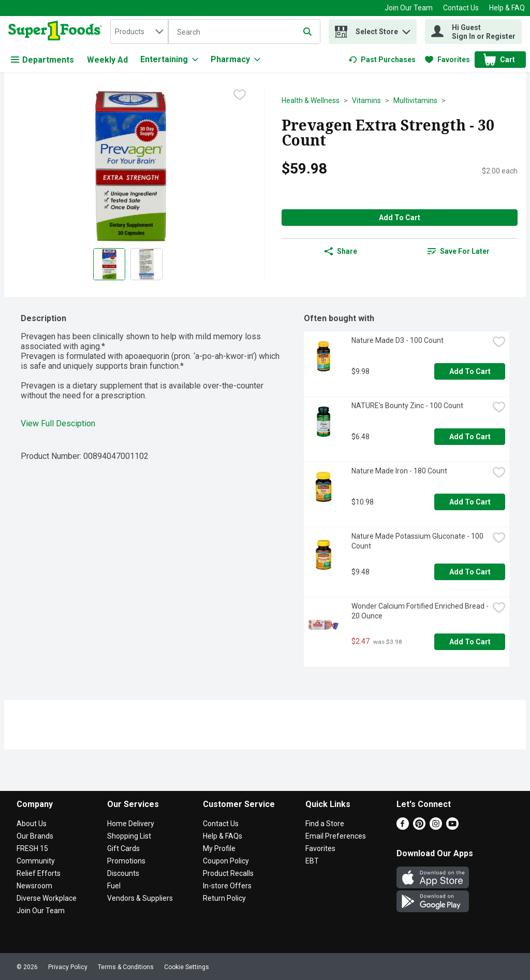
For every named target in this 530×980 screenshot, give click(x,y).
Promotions (126, 861)
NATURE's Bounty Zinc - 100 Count (407, 406)
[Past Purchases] (382, 60)
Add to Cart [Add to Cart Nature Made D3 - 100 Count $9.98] (470, 371)
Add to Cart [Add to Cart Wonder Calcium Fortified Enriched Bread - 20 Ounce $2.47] (470, 642)
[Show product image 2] (146, 264)
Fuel (114, 886)
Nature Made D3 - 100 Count (397, 340)
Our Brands (35, 836)
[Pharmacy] (235, 60)
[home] (57, 32)
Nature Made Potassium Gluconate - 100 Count (418, 541)
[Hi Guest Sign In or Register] (473, 32)
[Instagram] (436, 827)
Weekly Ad (107, 60)
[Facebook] (403, 827)
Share (341, 251)
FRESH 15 (32, 848)
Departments (42, 60)
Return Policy (224, 898)
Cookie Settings (187, 967)
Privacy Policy (68, 967)
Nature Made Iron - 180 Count (399, 471)
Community (36, 861)
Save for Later (459, 251)
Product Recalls (228, 873)
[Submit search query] (307, 32)
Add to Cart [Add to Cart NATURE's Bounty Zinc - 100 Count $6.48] (470, 437)
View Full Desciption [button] (58, 423)
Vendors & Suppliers (140, 898)
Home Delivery (131, 824)
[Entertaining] (169, 60)
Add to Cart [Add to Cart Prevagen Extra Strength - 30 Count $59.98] (400, 218)
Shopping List (129, 836)
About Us (32, 824)
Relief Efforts (39, 873)
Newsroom (34, 886)
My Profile (219, 848)
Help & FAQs (223, 836)
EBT (312, 861)
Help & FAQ (507, 8)
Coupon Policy (226, 861)
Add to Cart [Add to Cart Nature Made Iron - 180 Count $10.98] (470, 502)
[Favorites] (447, 60)
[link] (382, 60)
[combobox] (139, 32)
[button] (406, 29)
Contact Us (461, 8)
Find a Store (325, 824)
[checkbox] (240, 96)
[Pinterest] (419, 827)
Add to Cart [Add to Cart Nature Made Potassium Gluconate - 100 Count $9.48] (470, 572)
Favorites (320, 848)
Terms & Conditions (126, 967)
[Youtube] (452, 827)
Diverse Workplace (47, 898)
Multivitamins (415, 100)
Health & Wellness (311, 100)
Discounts (123, 873)
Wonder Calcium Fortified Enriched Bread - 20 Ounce (420, 611)
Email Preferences (336, 836)
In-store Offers (227, 886)
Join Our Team (409, 8)
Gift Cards (123, 848)
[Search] (244, 32)
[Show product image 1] (109, 264)
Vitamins (366, 100)
